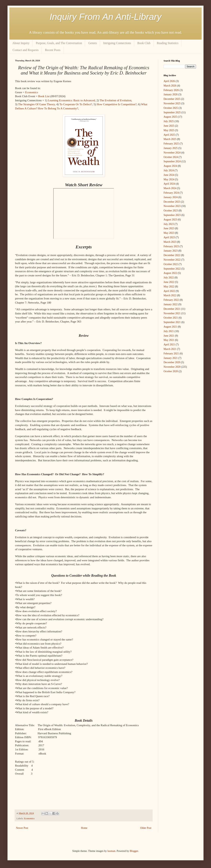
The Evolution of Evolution (116, 100)
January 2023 (171, 251)
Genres (93, 43)
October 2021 (171, 318)
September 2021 (172, 322)
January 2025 (171, 148)
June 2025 (169, 126)
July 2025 (169, 121)
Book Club (144, 43)
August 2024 (170, 166)
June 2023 (169, 228)
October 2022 (171, 264)
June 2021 (169, 336)
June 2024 (169, 175)
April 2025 (169, 135)
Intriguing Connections (117, 43)
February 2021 (171, 354)
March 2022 (170, 295)
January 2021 (171, 358)
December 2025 (172, 99)
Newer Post (22, 828)
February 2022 (171, 300)
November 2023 (172, 206)
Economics (32, 92)
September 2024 (172, 161)
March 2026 (170, 86)
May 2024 (169, 179)
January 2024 (171, 197)
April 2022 (169, 291)
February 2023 (171, 246)
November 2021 (172, 313)
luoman (111, 851)
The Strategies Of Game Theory (36, 104)
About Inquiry (21, 43)
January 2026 (171, 94)
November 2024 (172, 153)
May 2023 (169, 233)
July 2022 (169, 278)
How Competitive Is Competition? (117, 104)
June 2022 (169, 282)
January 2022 (171, 304)
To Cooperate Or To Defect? (76, 104)
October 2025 (171, 108)
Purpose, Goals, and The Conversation (59, 43)
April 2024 (169, 184)
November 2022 (172, 260)
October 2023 (171, 211)
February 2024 (171, 193)
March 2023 (170, 242)
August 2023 (170, 220)
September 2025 (172, 112)
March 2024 (170, 188)
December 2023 (172, 202)
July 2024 (169, 170)
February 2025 (171, 144)
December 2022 (172, 255)
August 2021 (170, 327)
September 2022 (172, 269)
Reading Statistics (168, 43)
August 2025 (170, 117)
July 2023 (169, 224)
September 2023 (172, 215)
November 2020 (172, 367)
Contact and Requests (26, 50)
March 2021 (170, 349)
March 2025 (170, 139)
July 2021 (169, 331)
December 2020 (172, 362)
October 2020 (171, 371)
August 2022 (170, 273)
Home (84, 828)
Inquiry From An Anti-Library (105, 17)
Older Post (146, 828)
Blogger (134, 851)
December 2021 (172, 309)
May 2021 (169, 340)
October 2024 (171, 157)
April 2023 (169, 237)
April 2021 (169, 345)
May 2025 (169, 130)
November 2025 (172, 103)
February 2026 (171, 90)
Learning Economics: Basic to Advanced (71, 100)
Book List (44, 96)
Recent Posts (53, 50)
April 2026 (169, 81)
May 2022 (169, 287)
